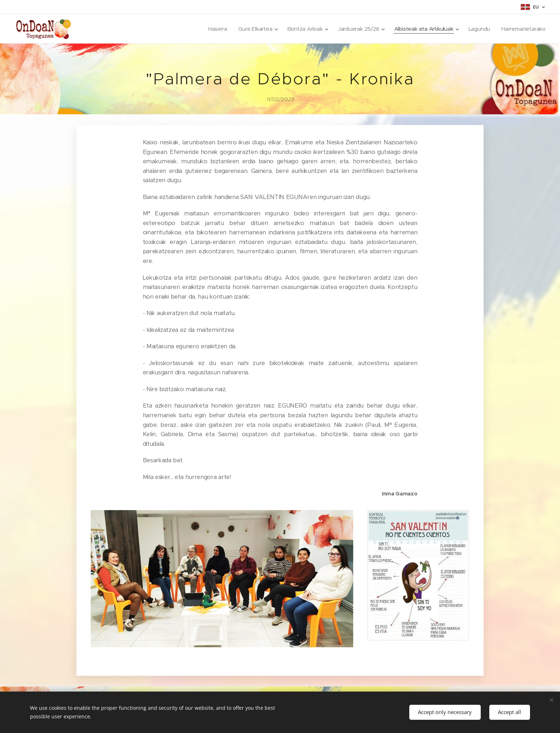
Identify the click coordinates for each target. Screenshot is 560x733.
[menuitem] (213, 29)
